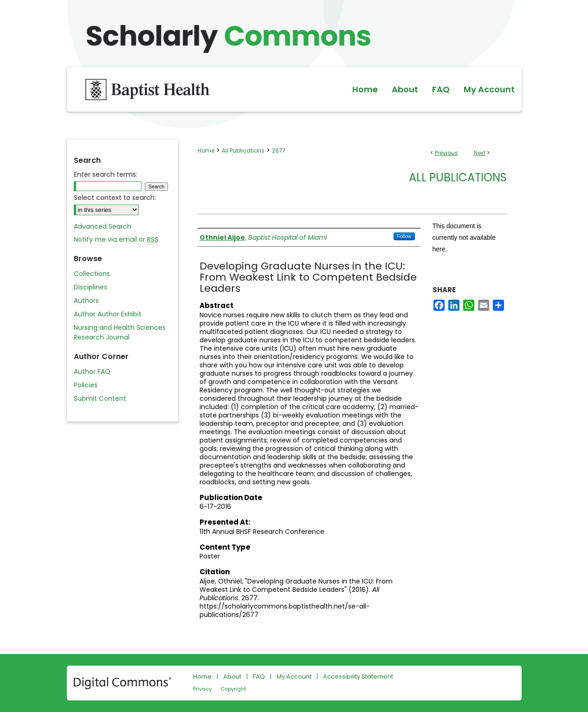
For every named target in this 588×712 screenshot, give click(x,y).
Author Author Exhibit (108, 314)
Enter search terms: (106, 174)
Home (206, 151)
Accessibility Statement (358, 677)
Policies (86, 385)
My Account (294, 677)
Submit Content (100, 398)
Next (480, 153)
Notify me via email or (116, 240)
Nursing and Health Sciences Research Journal (120, 332)
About (232, 677)
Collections (92, 274)
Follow (404, 236)
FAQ (259, 677)
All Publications (243, 151)
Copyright (233, 689)
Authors (86, 301)
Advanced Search (103, 226)
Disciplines (90, 287)
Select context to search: (115, 198)
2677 (279, 151)
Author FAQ (92, 372)
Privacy (202, 689)
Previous (446, 153)
